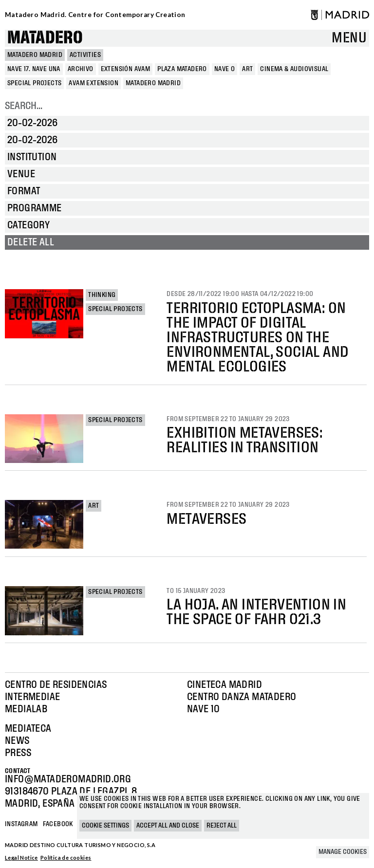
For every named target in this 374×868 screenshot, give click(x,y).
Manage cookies (343, 852)
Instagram (21, 824)
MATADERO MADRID (35, 55)
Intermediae (32, 697)
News (17, 741)
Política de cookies (66, 858)
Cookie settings (105, 826)
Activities (85, 55)
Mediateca (28, 729)
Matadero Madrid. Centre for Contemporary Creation (95, 15)
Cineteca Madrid (224, 685)
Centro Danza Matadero (242, 697)
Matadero (45, 38)
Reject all (222, 826)
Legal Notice (21, 858)
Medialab (26, 709)
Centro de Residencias (56, 685)
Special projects (115, 309)
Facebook (58, 824)
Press (18, 753)
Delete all (31, 242)
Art (93, 506)
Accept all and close (168, 826)
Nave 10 (204, 709)
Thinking (102, 295)
